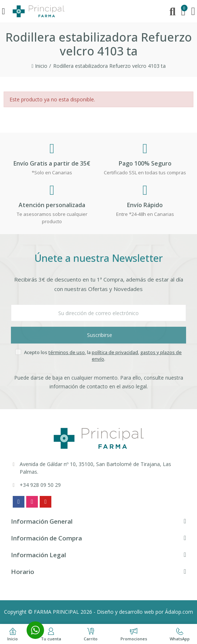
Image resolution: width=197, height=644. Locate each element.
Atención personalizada (52, 205)
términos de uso (67, 352)
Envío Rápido (145, 205)
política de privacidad (115, 352)
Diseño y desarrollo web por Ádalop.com (145, 612)
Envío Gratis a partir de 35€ (52, 163)
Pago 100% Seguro (145, 163)
